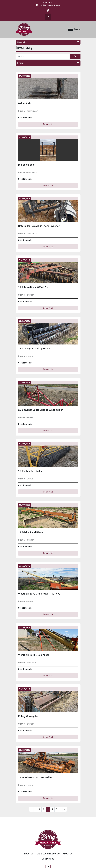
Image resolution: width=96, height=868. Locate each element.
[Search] (43, 56)
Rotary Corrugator (28, 716)
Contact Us (48, 124)
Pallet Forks (25, 103)
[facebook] (48, 10)
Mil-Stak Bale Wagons (49, 854)
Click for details (25, 118)
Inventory (29, 854)
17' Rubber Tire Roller (30, 471)
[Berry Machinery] (48, 839)
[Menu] (70, 29)
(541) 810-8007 (49, 2)
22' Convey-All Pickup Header (35, 349)
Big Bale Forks (26, 165)
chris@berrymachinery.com (49, 5)
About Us (68, 854)
